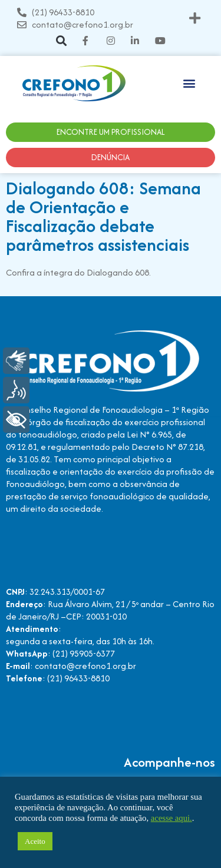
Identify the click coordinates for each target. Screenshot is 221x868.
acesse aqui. (171, 818)
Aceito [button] (35, 841)
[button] (195, 19)
